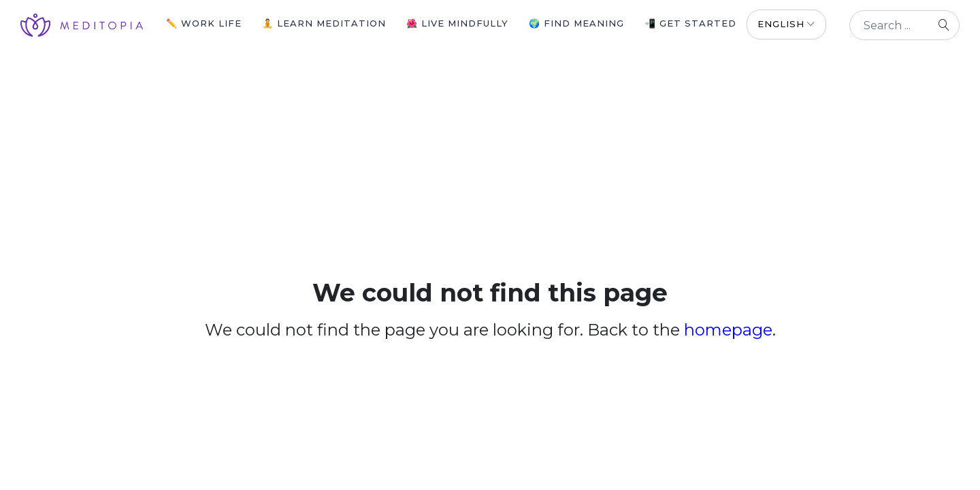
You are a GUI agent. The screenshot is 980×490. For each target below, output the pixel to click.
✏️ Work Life (204, 23)
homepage (728, 330)
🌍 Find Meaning (576, 23)
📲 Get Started (690, 23)
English (781, 24)
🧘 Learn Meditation (324, 23)
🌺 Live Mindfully (457, 23)
